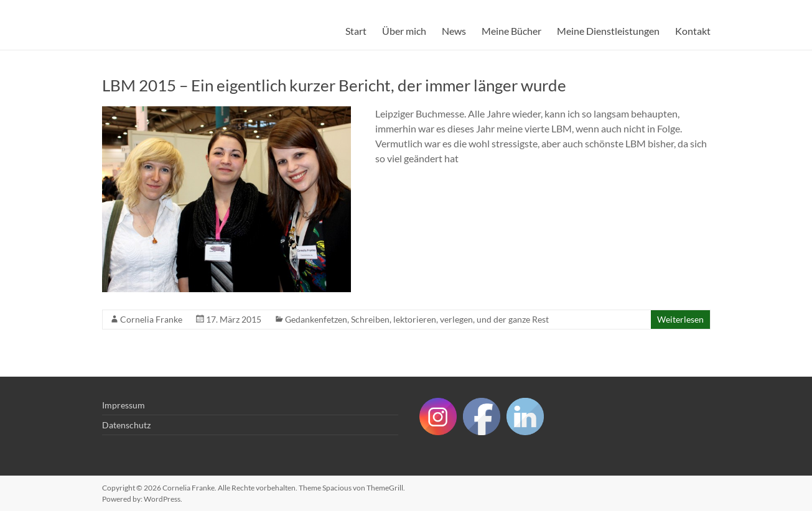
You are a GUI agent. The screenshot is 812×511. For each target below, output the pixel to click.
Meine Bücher (511, 31)
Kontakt (693, 31)
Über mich (404, 31)
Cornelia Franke (151, 319)
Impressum (124, 405)
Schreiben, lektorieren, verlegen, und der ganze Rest (450, 319)
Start (356, 31)
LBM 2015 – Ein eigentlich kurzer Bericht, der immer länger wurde (334, 85)
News (454, 31)
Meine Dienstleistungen (608, 31)
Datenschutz (126, 425)
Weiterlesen (680, 319)
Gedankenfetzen (316, 319)
